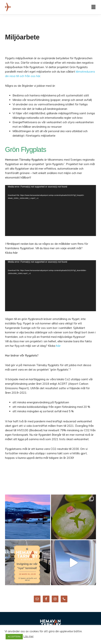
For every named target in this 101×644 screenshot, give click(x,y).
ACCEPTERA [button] (14, 637)
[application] (50, 211)
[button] (94, 7)
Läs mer (29, 636)
